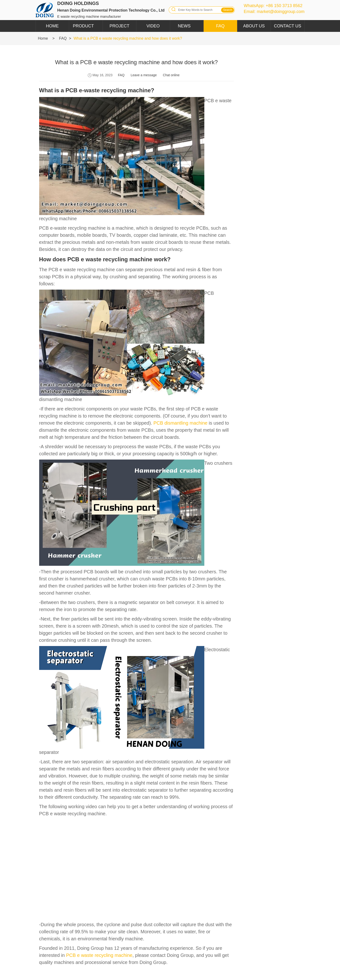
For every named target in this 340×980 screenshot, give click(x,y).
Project (119, 26)
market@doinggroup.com (281, 12)
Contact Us (288, 26)
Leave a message (144, 75)
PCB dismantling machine (180, 423)
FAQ (220, 26)
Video (153, 26)
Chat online (171, 75)
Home (52, 26)
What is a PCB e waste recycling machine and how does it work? (128, 38)
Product (83, 26)
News (184, 26)
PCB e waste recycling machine (99, 955)
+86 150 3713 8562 (284, 6)
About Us (254, 26)
